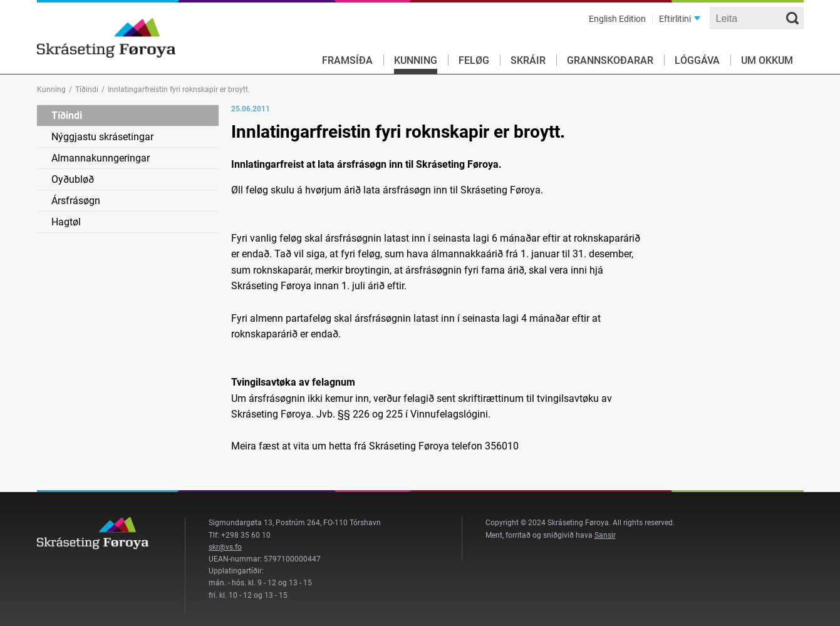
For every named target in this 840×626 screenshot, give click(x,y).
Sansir (605, 535)
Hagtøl (66, 222)
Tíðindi (87, 90)
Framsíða (347, 60)
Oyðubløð (73, 179)
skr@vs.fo (225, 547)
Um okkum (767, 60)
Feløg (474, 60)
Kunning (416, 60)
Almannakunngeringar (101, 158)
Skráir (528, 60)
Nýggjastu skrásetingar (102, 137)
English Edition (617, 19)
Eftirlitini (675, 19)
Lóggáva (697, 60)
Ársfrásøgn (76, 201)
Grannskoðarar (610, 60)
